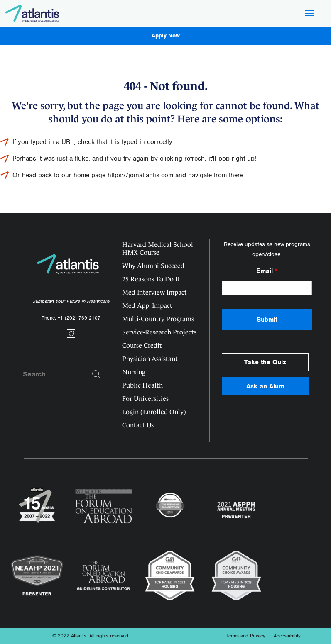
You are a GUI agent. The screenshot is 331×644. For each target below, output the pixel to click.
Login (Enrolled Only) (154, 412)
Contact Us (138, 425)
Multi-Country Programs (158, 319)
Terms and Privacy (246, 636)
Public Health (142, 385)
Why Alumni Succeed (153, 266)
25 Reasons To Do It (151, 279)
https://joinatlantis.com (140, 175)
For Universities (145, 399)
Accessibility (287, 636)
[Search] (96, 374)
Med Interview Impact (154, 292)
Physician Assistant (150, 359)
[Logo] (32, 13)
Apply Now (166, 35)
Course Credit (142, 345)
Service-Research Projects (159, 332)
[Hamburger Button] (309, 14)
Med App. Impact (147, 306)
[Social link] (71, 337)
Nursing (134, 372)
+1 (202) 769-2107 (79, 318)
